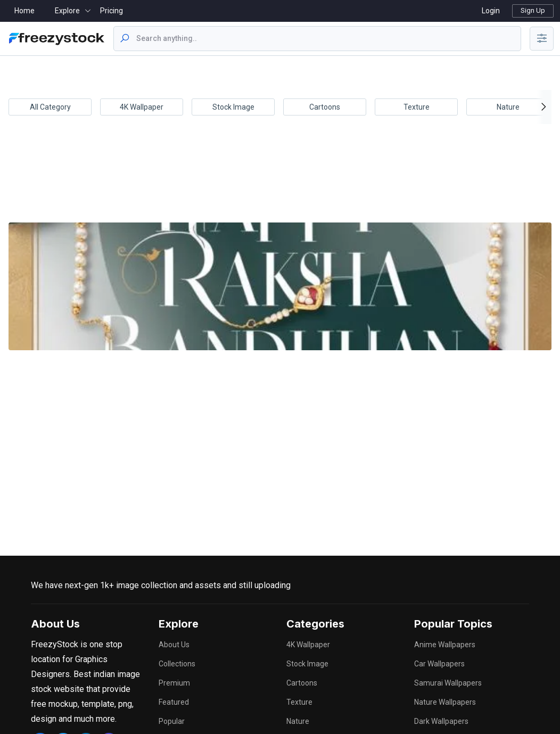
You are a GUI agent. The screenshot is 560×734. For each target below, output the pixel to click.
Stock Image (233, 107)
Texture (417, 107)
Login (491, 11)
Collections (177, 664)
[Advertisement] (278, 181)
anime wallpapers (445, 645)
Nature (508, 107)
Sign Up (533, 10)
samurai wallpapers (448, 683)
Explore (67, 11)
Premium (174, 683)
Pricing (112, 11)
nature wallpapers (445, 702)
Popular (172, 721)
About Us (174, 645)
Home (24, 11)
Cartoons (325, 107)
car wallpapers (439, 664)
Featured (174, 702)
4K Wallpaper (142, 107)
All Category (50, 107)
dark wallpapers (441, 721)
